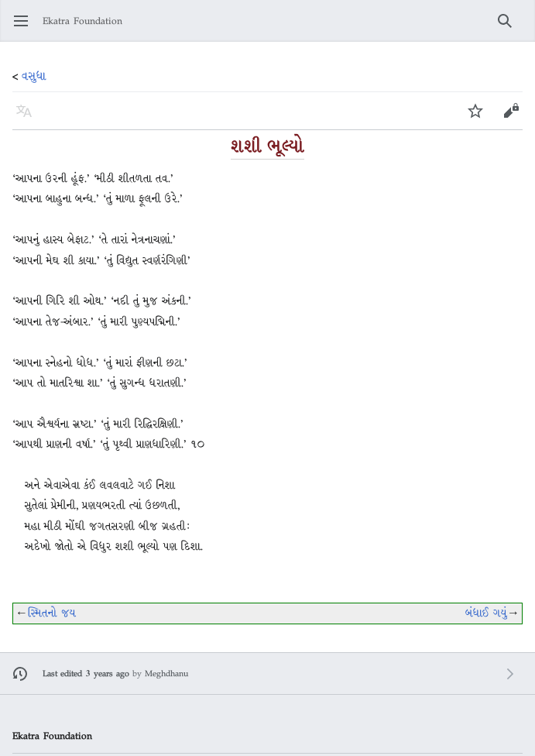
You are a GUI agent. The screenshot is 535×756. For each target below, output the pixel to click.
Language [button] (29, 118)
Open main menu (26, 28)
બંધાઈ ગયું (486, 613)
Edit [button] (512, 118)
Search (510, 28)
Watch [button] (480, 118)
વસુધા (34, 76)
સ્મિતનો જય (52, 613)
